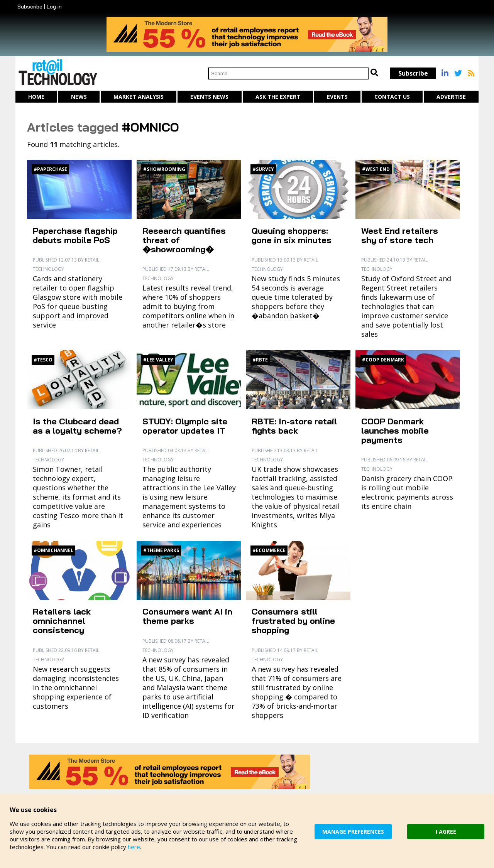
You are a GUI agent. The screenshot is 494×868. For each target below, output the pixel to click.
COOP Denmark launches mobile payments (395, 431)
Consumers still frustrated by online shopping (293, 621)
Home (36, 97)
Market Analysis (139, 97)
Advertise (451, 97)
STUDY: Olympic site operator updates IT (185, 426)
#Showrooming (164, 169)
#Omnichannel (53, 550)
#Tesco (43, 360)
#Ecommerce (269, 550)
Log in (54, 7)
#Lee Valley (158, 360)
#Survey (263, 169)
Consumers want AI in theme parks (187, 616)
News (79, 97)
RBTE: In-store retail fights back (294, 426)
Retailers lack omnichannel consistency (62, 621)
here (134, 847)
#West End (376, 169)
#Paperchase (50, 169)
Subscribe (30, 7)
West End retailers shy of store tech (400, 235)
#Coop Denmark (383, 360)
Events (337, 97)
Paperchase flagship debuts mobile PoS (75, 235)
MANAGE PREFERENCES (353, 832)
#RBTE (260, 360)
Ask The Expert (278, 97)
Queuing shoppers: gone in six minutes (292, 235)
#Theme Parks (161, 550)
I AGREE (446, 832)
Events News (209, 97)
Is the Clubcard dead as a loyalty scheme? (77, 426)
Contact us (392, 97)
